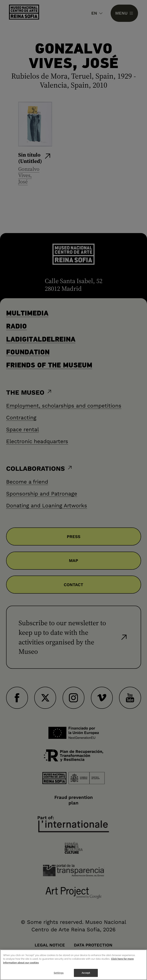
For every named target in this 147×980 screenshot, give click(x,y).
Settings (59, 973)
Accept (86, 973)
